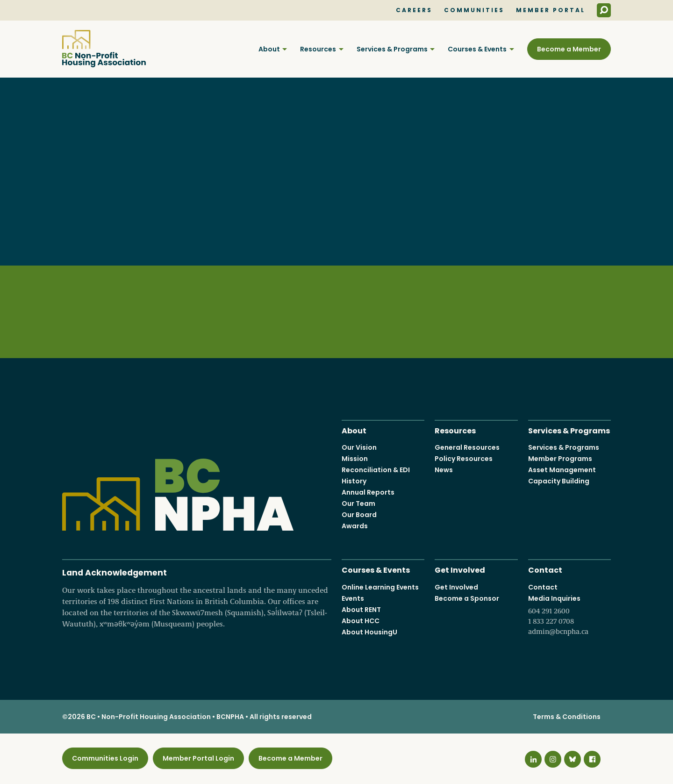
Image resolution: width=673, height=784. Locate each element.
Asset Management (562, 470)
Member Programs (560, 459)
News (444, 470)
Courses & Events (477, 49)
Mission (355, 459)
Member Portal (551, 10)
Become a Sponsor (467, 598)
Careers (414, 10)
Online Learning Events (380, 587)
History (354, 482)
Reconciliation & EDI (376, 470)
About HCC (361, 621)
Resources (318, 49)
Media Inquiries (569, 615)
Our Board (359, 515)
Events (353, 598)
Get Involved (460, 570)
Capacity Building (559, 482)
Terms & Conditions (567, 717)
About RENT (361, 610)
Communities (474, 10)
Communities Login (105, 758)
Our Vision (359, 448)
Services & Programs (392, 49)
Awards (355, 526)
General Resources (467, 448)
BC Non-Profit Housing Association (104, 49)
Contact (545, 570)
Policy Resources (464, 459)
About (269, 49)
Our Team (358, 504)
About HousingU (369, 632)
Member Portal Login (198, 758)
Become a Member (569, 49)
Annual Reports (368, 493)
